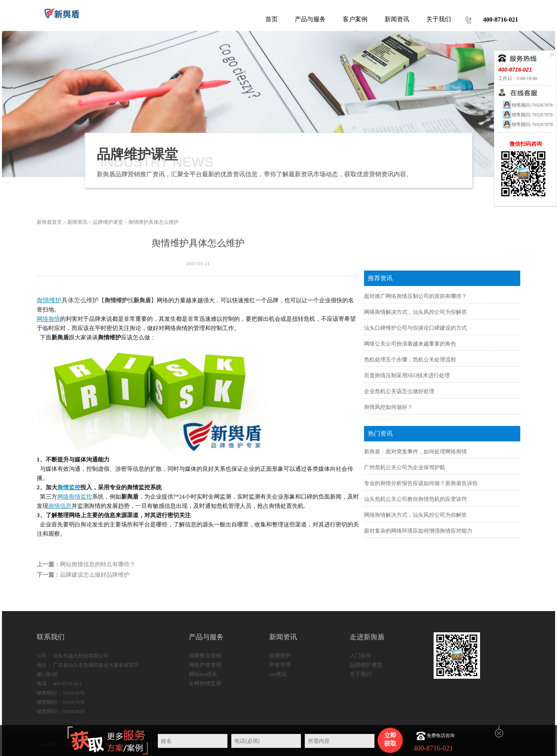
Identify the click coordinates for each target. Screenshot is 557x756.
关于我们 (361, 674)
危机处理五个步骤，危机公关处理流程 (410, 360)
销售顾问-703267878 (527, 105)
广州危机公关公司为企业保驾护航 (405, 467)
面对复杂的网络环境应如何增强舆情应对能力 (418, 531)
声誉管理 (280, 665)
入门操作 (361, 656)
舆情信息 (60, 506)
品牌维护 (280, 656)
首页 (272, 19)
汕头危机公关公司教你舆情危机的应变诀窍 (415, 499)
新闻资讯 (77, 222)
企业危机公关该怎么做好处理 (399, 391)
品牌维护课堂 (108, 222)
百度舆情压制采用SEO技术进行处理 (407, 375)
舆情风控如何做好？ (388, 407)
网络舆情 (48, 319)
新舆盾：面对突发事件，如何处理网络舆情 (415, 452)
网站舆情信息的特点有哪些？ (98, 564)
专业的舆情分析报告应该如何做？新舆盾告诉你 (421, 483)
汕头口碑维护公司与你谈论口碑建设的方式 (415, 328)
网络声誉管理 (205, 665)
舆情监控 (69, 487)
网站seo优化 (203, 674)
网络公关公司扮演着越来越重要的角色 (410, 344)
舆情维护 (49, 300)
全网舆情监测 (205, 684)
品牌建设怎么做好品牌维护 (95, 575)
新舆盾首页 (49, 222)
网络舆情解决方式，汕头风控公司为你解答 (415, 312)
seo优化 (278, 674)
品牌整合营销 (205, 656)
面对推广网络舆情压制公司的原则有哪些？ (415, 296)
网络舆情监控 (75, 497)
